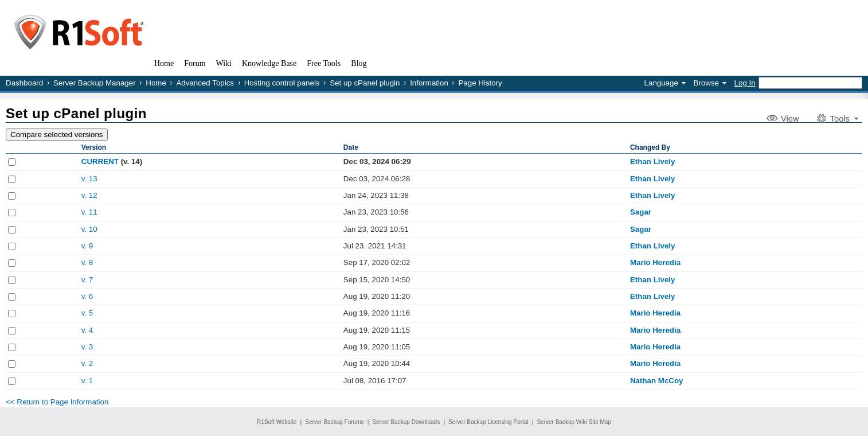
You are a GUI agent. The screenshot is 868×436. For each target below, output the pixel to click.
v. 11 (89, 212)
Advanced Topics (205, 83)
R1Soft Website (277, 422)
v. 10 (89, 229)
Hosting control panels (282, 83)
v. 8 (87, 262)
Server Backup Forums (334, 422)
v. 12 (89, 195)
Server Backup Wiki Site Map (574, 422)
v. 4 (87, 330)
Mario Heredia (655, 262)
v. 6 (87, 296)
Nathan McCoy (657, 381)
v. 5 (87, 313)
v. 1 (87, 381)
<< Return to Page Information (57, 402)
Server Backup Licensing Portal (488, 422)
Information (429, 83)
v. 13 (89, 179)
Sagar (641, 212)
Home (156, 83)
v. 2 (87, 363)
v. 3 (87, 347)
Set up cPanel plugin (365, 83)
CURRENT (100, 161)
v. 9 (87, 246)
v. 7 (87, 280)
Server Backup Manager (95, 83)
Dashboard (24, 83)
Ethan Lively (653, 161)
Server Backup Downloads (406, 422)
